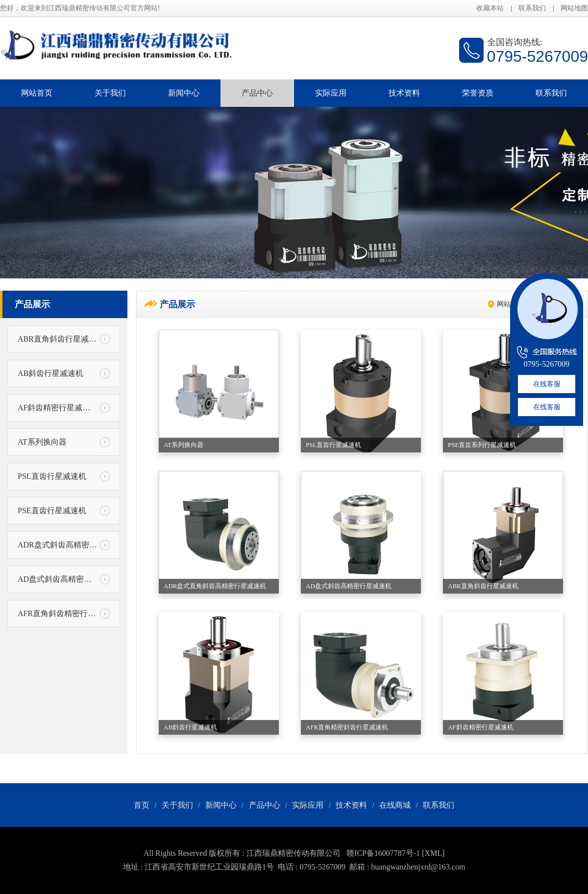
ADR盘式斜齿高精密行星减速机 (64, 545)
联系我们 (532, 8)
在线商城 (395, 805)
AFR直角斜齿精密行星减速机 (64, 614)
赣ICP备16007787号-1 (383, 853)
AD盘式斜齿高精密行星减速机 (64, 579)
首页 (142, 805)
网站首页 (37, 93)
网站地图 (574, 8)
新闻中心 (184, 93)
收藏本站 (490, 8)
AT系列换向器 (64, 442)
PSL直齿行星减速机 (64, 476)
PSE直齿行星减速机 (64, 511)
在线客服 (547, 384)
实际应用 (331, 93)
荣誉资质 (478, 93)
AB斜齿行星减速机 (64, 373)
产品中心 (257, 93)
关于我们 (110, 93)
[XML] (433, 853)
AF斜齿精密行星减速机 (64, 408)
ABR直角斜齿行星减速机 (64, 339)
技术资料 (404, 93)
